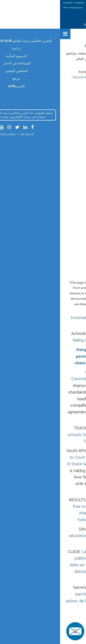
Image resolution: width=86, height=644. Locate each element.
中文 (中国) (32, 3)
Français (63, 3)
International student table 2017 (41, 318)
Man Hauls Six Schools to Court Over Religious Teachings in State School (39, 457)
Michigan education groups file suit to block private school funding (40, 536)
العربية (53, 3)
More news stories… (64, 617)
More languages (13, 7)
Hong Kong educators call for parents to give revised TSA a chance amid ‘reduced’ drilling (43, 356)
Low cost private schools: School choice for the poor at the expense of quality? (39, 435)
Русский (43, 3)
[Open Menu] (5, 34)
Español (8, 3)
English (19, 3)
